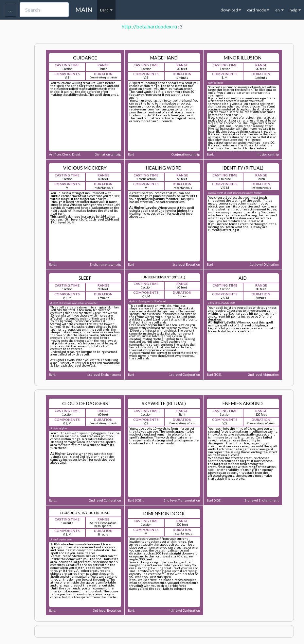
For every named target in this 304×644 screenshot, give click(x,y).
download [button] (231, 10)
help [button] (295, 10)
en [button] (279, 10)
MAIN (84, 10)
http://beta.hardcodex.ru (149, 26)
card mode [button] (258, 10)
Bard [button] (106, 10)
